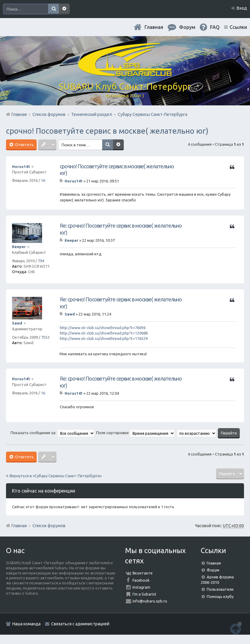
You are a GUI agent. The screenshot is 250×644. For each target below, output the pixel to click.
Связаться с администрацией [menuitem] (80, 624)
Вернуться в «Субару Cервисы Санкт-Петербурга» (56, 476)
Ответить (24, 145)
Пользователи (220, 589)
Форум (213, 570)
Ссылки (238, 27)
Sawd (17, 323)
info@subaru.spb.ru (150, 601)
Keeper (19, 247)
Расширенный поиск (64, 9)
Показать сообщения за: (53, 433)
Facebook (141, 580)
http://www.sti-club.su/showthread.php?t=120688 (104, 333)
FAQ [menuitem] (215, 27)
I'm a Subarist (144, 594)
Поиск (53, 9)
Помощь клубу (220, 596)
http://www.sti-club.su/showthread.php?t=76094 (103, 328)
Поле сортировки (136, 433)
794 (41, 261)
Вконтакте (143, 573)
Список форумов (49, 526)
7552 (45, 337)
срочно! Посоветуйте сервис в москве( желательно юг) (107, 131)
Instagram (141, 587)
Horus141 (21, 166)
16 (43, 180)
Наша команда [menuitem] (26, 624)
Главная (154, 27)
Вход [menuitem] (242, 8)
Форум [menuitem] (187, 27)
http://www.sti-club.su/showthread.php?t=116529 (104, 338)
